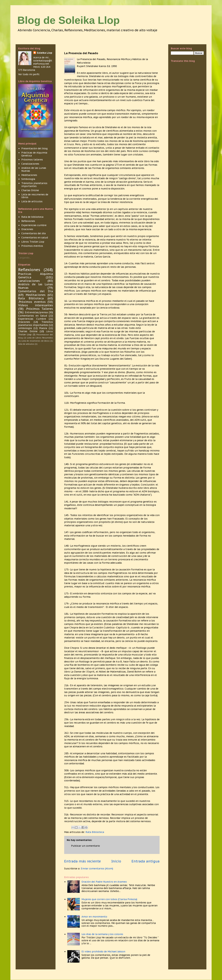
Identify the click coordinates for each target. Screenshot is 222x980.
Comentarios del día (33, 233)
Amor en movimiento (94, 917)
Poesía (43, 328)
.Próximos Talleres (39, 309)
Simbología (28, 179)
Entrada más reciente (82, 861)
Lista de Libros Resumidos (40, 338)
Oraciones (27, 229)
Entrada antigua (146, 861)
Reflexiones (28, 221)
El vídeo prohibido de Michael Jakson (103, 952)
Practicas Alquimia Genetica (36, 276)
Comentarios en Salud (33, 316)
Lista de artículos (32, 201)
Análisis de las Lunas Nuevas (34, 169)
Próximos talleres (32, 160)
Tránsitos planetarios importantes (34, 185)
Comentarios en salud (35, 238)
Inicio (116, 861)
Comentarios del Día (36, 291)
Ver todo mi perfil (29, 74)
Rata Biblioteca (95, 832)
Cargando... (25, 258)
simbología (25, 328)
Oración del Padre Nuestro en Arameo (104, 882)
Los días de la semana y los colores (102, 934)
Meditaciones (29, 175)
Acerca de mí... (42, 57)
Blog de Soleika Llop (69, 20)
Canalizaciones (30, 164)
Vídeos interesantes (36, 305)
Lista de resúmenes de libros (35, 196)
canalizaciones (29, 281)
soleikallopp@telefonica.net (43, 62)
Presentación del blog (34, 148)
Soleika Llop (44, 53)
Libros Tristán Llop (33, 242)
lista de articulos (26, 344)
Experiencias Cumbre (32, 319)
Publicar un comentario (86, 846)
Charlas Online (30, 190)
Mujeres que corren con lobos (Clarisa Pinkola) (109, 899)
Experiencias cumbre (34, 225)
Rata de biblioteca (32, 217)
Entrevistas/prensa (36, 312)
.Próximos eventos (32, 302)
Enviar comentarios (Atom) (97, 869)
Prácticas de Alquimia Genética (34, 154)
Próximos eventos (32, 246)
